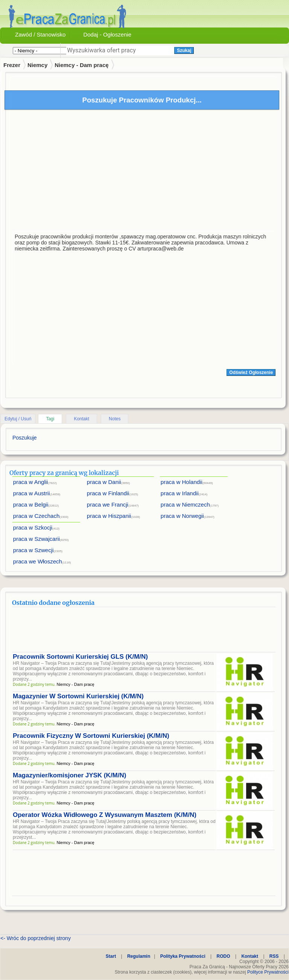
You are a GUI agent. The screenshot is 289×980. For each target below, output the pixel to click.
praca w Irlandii (180, 493)
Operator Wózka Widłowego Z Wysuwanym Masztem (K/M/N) (105, 815)
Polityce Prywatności (268, 972)
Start (111, 956)
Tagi (50, 419)
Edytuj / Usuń (18, 419)
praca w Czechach (36, 516)
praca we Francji (108, 505)
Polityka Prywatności (183, 956)
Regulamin (139, 956)
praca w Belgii (31, 505)
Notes (115, 419)
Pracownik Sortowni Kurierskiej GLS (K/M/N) (80, 657)
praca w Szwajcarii (37, 539)
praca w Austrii (32, 493)
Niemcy (37, 65)
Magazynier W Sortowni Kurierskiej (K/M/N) (78, 696)
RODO (224, 956)
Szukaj (184, 50)
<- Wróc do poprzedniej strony (36, 938)
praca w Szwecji (33, 550)
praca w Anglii (31, 482)
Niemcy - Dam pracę (81, 65)
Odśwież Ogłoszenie (251, 372)
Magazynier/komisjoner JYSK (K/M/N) (69, 775)
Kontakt (81, 419)
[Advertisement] (144, 172)
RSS (274, 956)
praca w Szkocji (33, 527)
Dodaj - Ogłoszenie (107, 34)
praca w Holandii (182, 482)
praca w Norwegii (182, 516)
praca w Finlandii (108, 493)
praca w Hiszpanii (109, 516)
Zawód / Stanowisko (40, 34)
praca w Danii (104, 482)
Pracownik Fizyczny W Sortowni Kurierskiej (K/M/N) (91, 736)
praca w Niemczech (185, 505)
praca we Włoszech (38, 561)
